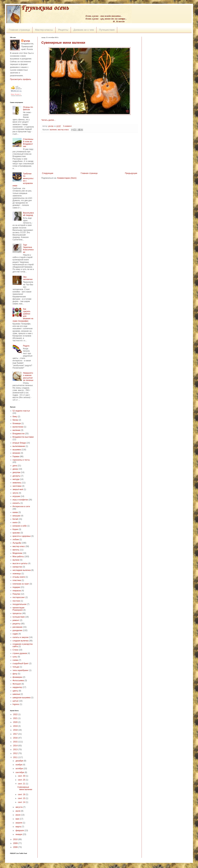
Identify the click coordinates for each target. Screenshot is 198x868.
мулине (16, 560)
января (19, 834)
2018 (16, 730)
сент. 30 (22, 776)
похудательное (19, 604)
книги (15, 522)
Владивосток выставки (23, 437)
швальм (16, 694)
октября (19, 769)
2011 (16, 757)
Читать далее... (48, 120)
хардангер (17, 687)
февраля (20, 830)
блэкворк (17, 423)
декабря (20, 761)
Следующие (48, 173)
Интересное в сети (21, 506)
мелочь (16, 550)
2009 (16, 843)
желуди (16, 479)
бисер (15, 420)
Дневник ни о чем (84, 30)
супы (15, 657)
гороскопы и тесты (21, 460)
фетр (15, 674)
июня (18, 815)
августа (19, 807)
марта (19, 827)
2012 (16, 753)
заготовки (17, 486)
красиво (16, 533)
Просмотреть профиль (21, 79)
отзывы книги (19, 577)
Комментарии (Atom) (67, 178)
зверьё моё (18, 489)
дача (15, 466)
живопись (17, 483)
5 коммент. (68, 126)
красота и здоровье (22, 536)
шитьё (15, 701)
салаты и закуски (20, 637)
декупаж (16, 472)
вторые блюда (19, 443)
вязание (16, 453)
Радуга (26, 346)
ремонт (16, 620)
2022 (16, 714)
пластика (17, 580)
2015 (16, 742)
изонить (16, 503)
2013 (16, 749)
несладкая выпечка (22, 570)
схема (15, 660)
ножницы (17, 574)
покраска (17, 591)
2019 (16, 726)
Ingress (16, 704)
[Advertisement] (90, 152)
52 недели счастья (21, 411)
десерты (16, 476)
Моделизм (17, 553)
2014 (16, 746)
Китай (15, 519)
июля (18, 811)
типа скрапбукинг (20, 670)
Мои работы (18, 557)
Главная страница (19, 30)
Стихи (15, 650)
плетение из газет (21, 584)
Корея (15, 529)
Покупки (16, 594)
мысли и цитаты (20, 563)
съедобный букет (20, 663)
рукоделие (17, 630)
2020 (16, 722)
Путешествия (107, 30)
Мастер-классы (44, 30)
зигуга (15, 493)
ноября (19, 765)
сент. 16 (22, 794)
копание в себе (20, 526)
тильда (16, 667)
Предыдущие (131, 173)
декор (15, 469)
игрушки (16, 496)
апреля (19, 823)
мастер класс (63, 130)
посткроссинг (19, 597)
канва (15, 512)
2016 (16, 738)
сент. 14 (22, 802)
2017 (16, 734)
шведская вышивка (21, 698)
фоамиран (17, 677)
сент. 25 (22, 780)
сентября (20, 772)
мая (18, 819)
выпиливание (19, 446)
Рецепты (63, 30)
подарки (16, 587)
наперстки (17, 567)
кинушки (16, 516)
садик (15, 634)
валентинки (18, 427)
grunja (51, 126)
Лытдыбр (17, 543)
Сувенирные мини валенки (63, 43)
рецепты (16, 624)
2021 (16, 718)
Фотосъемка (18, 680)
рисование (17, 627)
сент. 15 (22, 798)
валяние (53, 130)
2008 (16, 847)
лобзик (16, 539)
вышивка (17, 450)
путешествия (19, 617)
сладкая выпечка (20, 641)
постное (16, 601)
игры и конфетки (20, 500)
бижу (15, 417)
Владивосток (18, 434)
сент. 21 (22, 784)
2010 (16, 839)
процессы (17, 613)
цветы (15, 691)
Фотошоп (17, 684)
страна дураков (20, 653)
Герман (16, 456)
